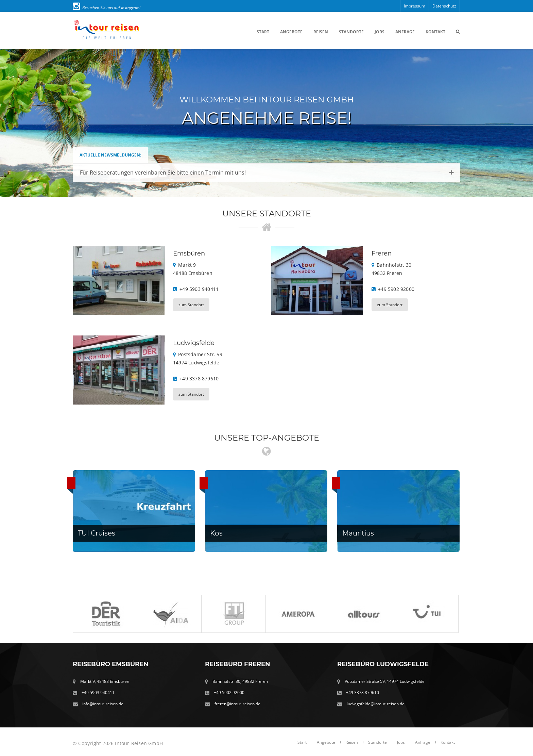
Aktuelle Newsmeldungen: (110, 155)
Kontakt (435, 32)
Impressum (415, 6)
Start (263, 32)
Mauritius (358, 533)
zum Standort (191, 305)
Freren (382, 253)
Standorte (351, 32)
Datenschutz (444, 6)
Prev (12, 123)
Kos (216, 533)
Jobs (380, 32)
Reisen (321, 32)
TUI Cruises (97, 533)
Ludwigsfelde (194, 343)
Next (521, 123)
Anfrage (405, 32)
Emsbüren (189, 253)
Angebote (291, 32)
